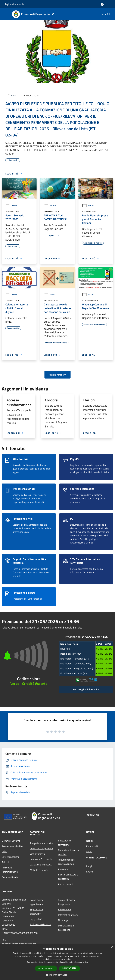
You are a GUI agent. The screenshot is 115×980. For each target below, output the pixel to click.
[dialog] (57, 962)
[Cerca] (109, 14)
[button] (57, 975)
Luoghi (90, 866)
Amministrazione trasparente (67, 902)
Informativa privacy (68, 915)
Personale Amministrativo (10, 870)
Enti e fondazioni (10, 857)
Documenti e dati (10, 877)
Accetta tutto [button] (46, 968)
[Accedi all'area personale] (102, 4)
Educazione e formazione (65, 843)
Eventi (90, 872)
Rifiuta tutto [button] (70, 968)
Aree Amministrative (12, 846)
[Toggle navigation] (6, 14)
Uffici (4, 851)
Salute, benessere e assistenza (68, 877)
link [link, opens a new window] (86, 962)
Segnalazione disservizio (37, 912)
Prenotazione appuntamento (37, 902)
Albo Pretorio (65, 909)
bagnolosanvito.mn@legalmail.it (19, 944)
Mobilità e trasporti (40, 870)
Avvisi (14, 96)
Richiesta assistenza (40, 924)
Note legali (64, 920)
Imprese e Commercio (41, 859)
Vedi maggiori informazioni (86, 689)
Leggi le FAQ (36, 919)
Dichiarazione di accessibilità (66, 928)
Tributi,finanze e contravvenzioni (66, 862)
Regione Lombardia (14, 4)
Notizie (50, 205)
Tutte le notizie (57, 375)
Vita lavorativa (37, 854)
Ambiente (63, 869)
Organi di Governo (11, 841)
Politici (5, 862)
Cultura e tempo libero (41, 848)
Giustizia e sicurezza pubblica (68, 852)
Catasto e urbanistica (41, 865)
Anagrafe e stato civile (41, 843)
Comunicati (92, 846)
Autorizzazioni (65, 884)
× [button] (112, 948)
